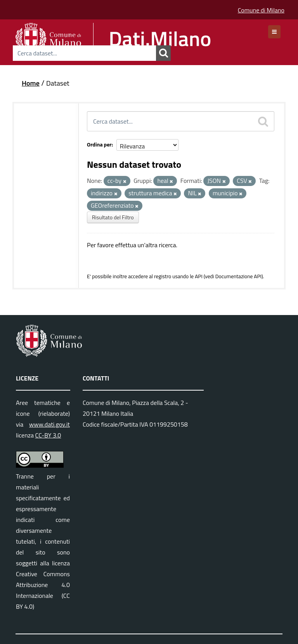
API (199, 276)
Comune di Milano (261, 10)
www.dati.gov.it (49, 424)
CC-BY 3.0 (48, 435)
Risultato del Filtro (113, 217)
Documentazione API (238, 276)
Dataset (58, 83)
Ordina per (99, 144)
